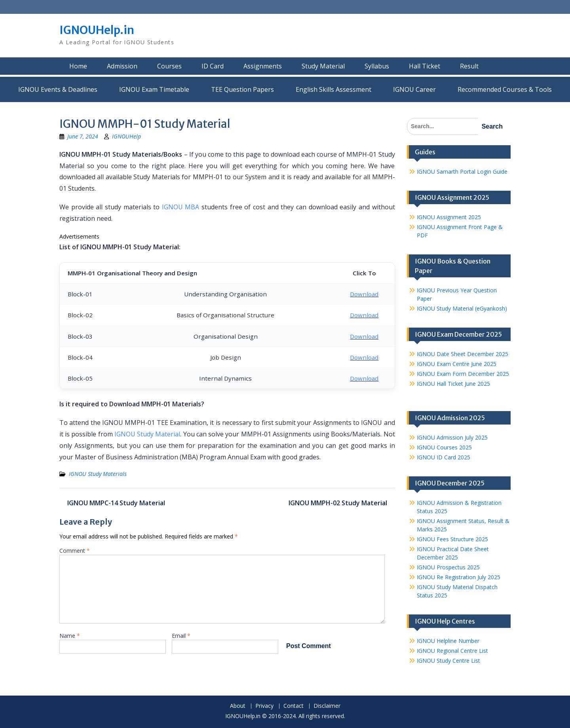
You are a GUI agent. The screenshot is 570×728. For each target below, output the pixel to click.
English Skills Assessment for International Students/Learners (333, 89)
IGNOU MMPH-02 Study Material (338, 503)
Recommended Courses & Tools (505, 89)
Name (70, 636)
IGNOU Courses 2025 (444, 447)
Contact (294, 706)
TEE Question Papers (242, 89)
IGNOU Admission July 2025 (452, 437)
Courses (169, 66)
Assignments (263, 66)
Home (78, 66)
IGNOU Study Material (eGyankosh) (462, 308)
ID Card (213, 66)
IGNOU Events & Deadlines (58, 89)
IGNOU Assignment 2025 (449, 217)
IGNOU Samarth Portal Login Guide (462, 172)
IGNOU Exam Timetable (154, 89)
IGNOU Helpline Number (448, 641)
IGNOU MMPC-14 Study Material (116, 503)
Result (469, 66)
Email (181, 636)
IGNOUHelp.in (97, 30)
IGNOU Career (414, 89)
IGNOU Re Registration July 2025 (459, 577)
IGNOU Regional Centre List (452, 651)
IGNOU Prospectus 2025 (448, 567)
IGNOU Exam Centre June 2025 (457, 364)
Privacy (264, 706)
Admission (122, 66)
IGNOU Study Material (147, 434)
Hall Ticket (425, 66)
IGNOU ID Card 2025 (444, 457)
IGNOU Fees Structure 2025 (452, 539)
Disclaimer (327, 706)
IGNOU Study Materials (98, 474)
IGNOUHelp (126, 136)
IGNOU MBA (181, 207)
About (238, 706)
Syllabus (377, 66)
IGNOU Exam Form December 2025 (463, 374)
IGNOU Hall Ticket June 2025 (453, 384)
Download (364, 294)
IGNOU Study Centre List (448, 661)
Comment (75, 551)
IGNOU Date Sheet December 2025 (463, 354)
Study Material (323, 66)
